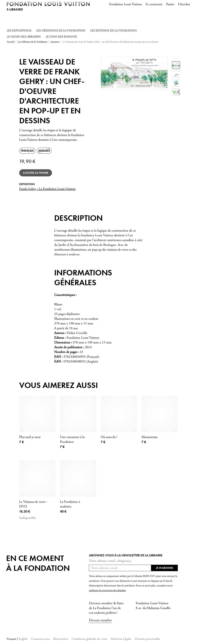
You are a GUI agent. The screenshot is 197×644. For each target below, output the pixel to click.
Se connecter (154, 4)
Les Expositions (19, 30)
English (23, 639)
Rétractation (61, 639)
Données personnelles (147, 639)
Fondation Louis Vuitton (126, 4)
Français (12, 639)
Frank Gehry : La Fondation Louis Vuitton (47, 189)
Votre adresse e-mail (110, 561)
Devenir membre (100, 620)
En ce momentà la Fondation (38, 563)
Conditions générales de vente (89, 639)
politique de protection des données (107, 590)
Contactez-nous (40, 639)
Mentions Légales (121, 639)
